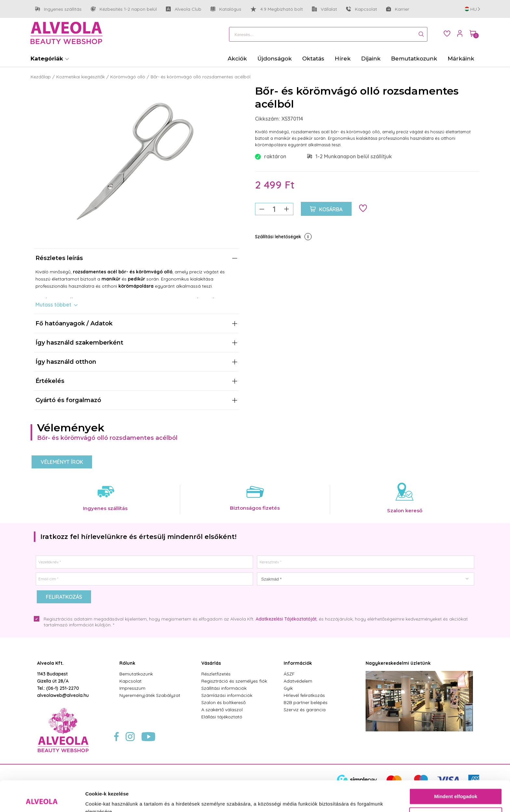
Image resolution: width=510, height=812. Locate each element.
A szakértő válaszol (222, 710)
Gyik (288, 688)
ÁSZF (289, 674)
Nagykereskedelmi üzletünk (398, 663)
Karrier (398, 9)
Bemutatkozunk (136, 674)
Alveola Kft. (50, 663)
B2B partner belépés (306, 702)
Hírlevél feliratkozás (304, 695)
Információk (298, 663)
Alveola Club (184, 9)
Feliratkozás (64, 597)
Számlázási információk (227, 695)
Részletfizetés (216, 674)
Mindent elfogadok (456, 766)
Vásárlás (211, 663)
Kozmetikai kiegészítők (81, 77)
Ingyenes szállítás (58, 9)
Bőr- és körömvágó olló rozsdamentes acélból (201, 77)
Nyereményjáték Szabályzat (150, 695)
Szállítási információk (224, 688)
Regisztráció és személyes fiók (234, 681)
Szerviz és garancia (305, 710)
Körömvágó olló (128, 77)
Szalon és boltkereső (223, 702)
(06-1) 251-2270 (63, 688)
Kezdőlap (41, 77)
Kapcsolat (362, 9)
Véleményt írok (62, 462)
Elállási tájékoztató (222, 717)
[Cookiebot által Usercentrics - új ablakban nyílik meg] (42, 799)
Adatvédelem (298, 681)
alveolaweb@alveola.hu (63, 695)
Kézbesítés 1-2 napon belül (124, 9)
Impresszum (132, 688)
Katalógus (226, 9)
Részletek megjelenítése (114, 799)
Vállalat (324, 9)
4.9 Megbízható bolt (277, 9)
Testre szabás (456, 785)
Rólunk (127, 663)
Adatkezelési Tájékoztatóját (286, 619)
